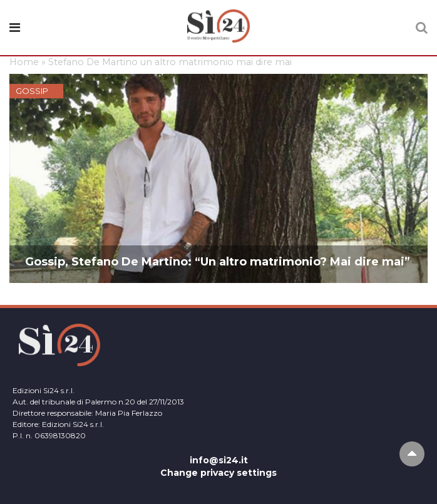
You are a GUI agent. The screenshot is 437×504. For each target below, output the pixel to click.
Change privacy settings (218, 473)
